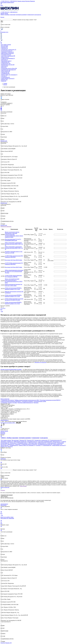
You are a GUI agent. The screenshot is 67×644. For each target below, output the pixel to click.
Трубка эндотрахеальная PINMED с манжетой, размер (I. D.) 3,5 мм (13, 296)
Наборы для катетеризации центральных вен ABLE (27, 400)
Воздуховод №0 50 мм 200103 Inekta (14, 260)
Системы (4, 76)
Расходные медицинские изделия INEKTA (50, 400)
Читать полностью (5, 399)
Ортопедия (4, 60)
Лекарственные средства (7, 78)
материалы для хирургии (40, 362)
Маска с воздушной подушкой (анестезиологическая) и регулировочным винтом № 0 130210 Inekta (14, 281)
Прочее (3, 81)
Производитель (4, 142)
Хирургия (4, 66)
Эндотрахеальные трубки (40, 401)
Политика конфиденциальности (25, 403)
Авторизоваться (4, 504)
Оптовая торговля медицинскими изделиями (11, 369)
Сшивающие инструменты (7, 400)
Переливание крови (6, 61)
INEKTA (3, 15)
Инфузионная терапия (7, 53)
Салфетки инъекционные (8, 58)
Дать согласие (4, 497)
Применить (3, 459)
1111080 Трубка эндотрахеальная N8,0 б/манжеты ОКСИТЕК (14, 256)
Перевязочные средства (7, 65)
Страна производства (6, 204)
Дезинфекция (5, 73)
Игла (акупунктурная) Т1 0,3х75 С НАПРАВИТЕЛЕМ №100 (13, 240)
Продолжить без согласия (7, 495)
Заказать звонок (21, 1)
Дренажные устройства (7, 52)
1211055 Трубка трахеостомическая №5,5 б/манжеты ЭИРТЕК (13, 276)
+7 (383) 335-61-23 (5, 1)
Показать (8, 643)
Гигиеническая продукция (8, 70)
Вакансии (33, 1)
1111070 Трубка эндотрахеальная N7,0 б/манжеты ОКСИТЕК (14, 264)
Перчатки (4, 47)
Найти (2, 477)
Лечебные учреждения (10, 15)
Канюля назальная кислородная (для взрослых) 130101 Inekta (14, 285)
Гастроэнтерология (6, 51)
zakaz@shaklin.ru (5, 420)
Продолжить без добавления (7, 518)
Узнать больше (23, 486)
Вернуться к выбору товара (7, 517)
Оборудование (5, 71)
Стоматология (30, 15)
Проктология (5, 57)
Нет (1, 524)
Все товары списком (6, 45)
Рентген (3, 67)
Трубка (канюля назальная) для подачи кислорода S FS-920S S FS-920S (14, 299)
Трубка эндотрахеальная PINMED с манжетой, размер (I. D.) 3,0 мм (13, 303)
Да (1, 522)
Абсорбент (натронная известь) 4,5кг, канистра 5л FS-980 (14, 252)
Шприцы (4, 80)
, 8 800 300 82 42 (13, 1)
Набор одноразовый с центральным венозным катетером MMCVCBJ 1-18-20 (14, 244)
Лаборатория (5, 62)
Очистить (3, 113)
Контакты (28, 1)
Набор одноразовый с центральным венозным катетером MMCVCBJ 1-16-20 (14, 248)
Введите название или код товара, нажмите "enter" (25, 20)
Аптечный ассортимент (21, 15)
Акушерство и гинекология (8, 50)
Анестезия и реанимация (8, 56)
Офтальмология (33, 443)
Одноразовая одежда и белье (9, 68)
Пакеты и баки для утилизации (9, 75)
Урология (4, 48)
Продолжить (4, 505)
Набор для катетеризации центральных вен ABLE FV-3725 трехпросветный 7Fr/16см (14, 271)
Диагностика (5, 72)
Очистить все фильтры (6, 227)
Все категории (4, 46)
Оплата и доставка (12, 403)
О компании (4, 403)
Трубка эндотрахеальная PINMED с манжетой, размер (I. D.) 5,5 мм (13, 289)
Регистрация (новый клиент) (7, 2)
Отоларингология (6, 55)
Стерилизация (5, 77)
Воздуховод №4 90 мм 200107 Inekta (14, 267)
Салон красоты (37, 15)
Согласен (3, 490)
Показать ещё (4, 141)
